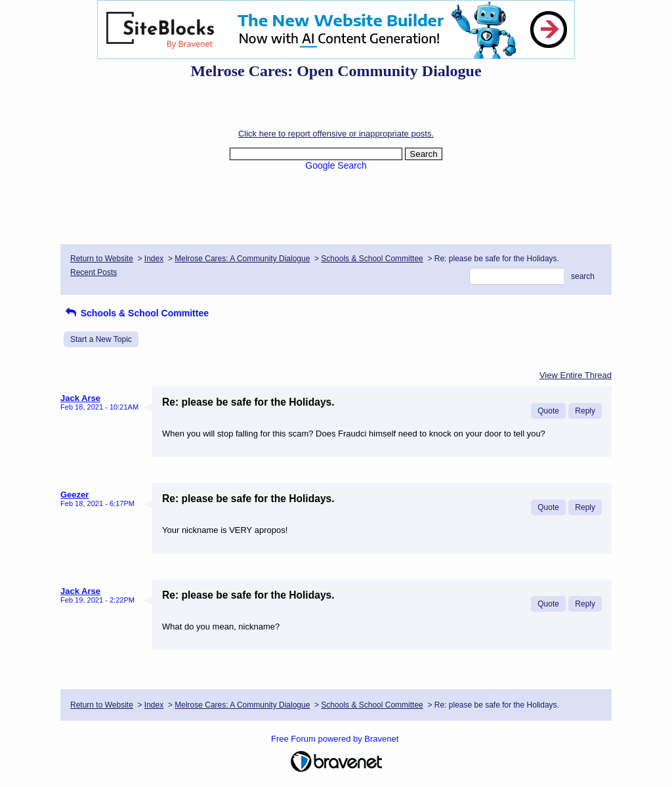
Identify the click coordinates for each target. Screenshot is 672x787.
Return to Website (102, 259)
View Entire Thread (576, 375)
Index (154, 259)
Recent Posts (94, 272)
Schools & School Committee (372, 259)
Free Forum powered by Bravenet (336, 739)
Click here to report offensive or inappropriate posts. (336, 134)
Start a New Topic (101, 339)
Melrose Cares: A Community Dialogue (242, 259)
